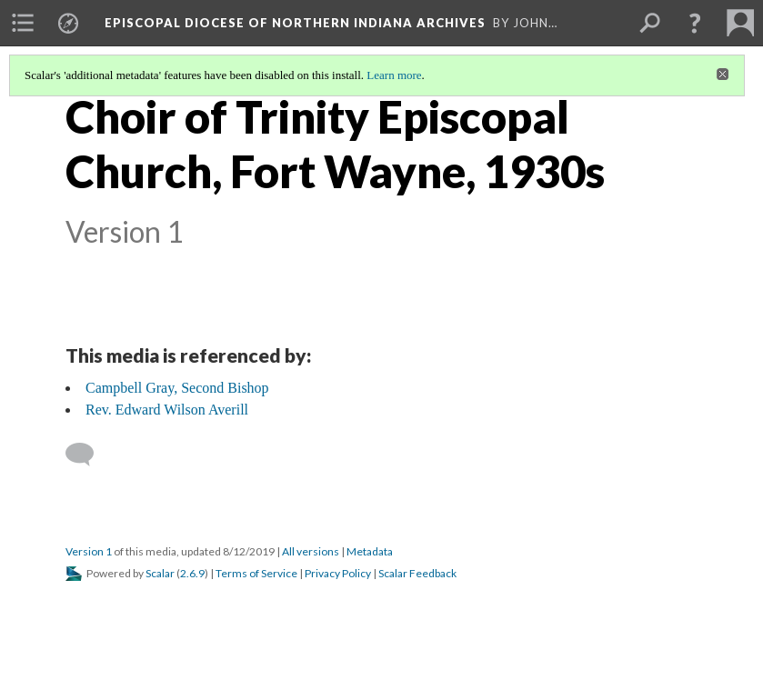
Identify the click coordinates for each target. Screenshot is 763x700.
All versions (311, 551)
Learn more (394, 75)
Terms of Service (256, 573)
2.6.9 (192, 573)
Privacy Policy (338, 573)
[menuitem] (23, 23)
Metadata (370, 551)
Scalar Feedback (417, 573)
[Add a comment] (88, 455)
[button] (695, 23)
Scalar (160, 573)
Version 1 (89, 551)
